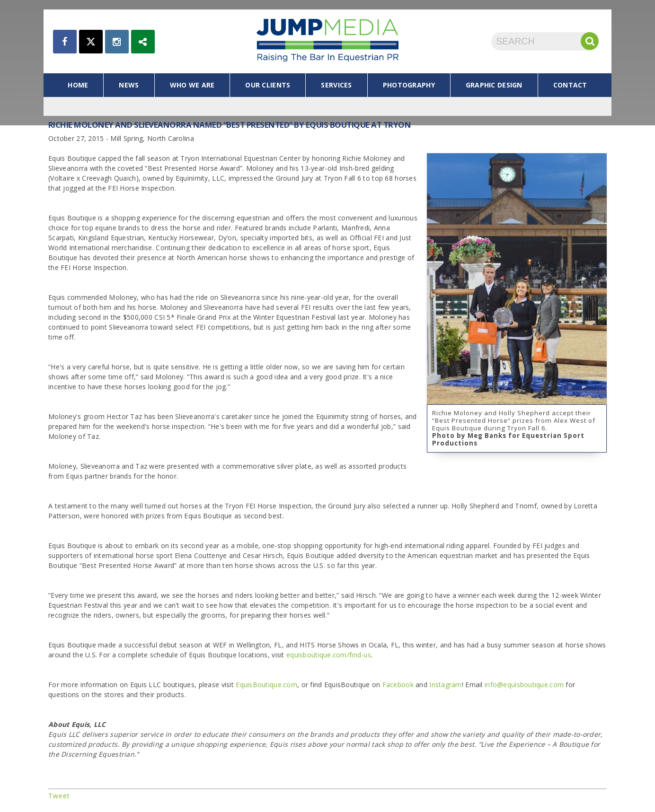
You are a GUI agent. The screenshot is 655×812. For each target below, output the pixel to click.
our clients (268, 85)
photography (409, 85)
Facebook (398, 685)
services (336, 85)
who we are (192, 85)
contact (570, 85)
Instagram (446, 685)
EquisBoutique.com (266, 685)
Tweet (59, 796)
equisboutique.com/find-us (329, 655)
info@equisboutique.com (524, 685)
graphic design (494, 85)
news (129, 85)
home (78, 85)
